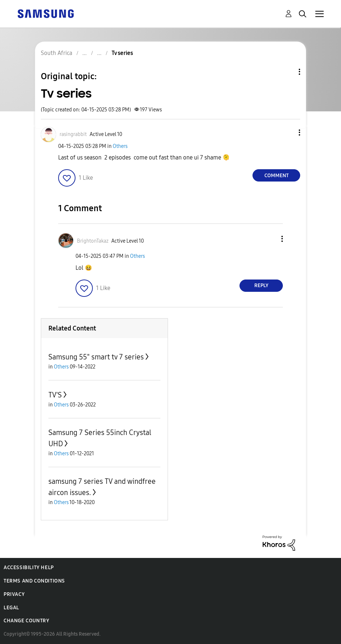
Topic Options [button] (287, 72)
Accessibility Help (29, 568)
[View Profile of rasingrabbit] (73, 134)
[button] (288, 133)
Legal (11, 608)
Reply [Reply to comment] (261, 285)
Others (120, 146)
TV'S (55, 395)
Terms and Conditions (34, 581)
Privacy (14, 594)
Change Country (26, 621)
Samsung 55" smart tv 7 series (96, 357)
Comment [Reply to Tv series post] (277, 176)
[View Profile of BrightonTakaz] (93, 241)
